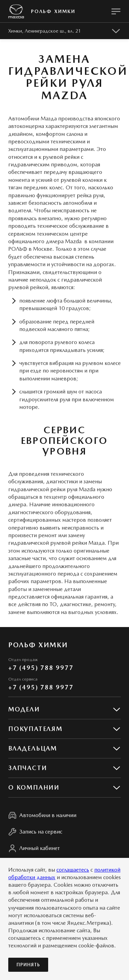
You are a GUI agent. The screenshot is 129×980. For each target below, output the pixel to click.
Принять (28, 965)
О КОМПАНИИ (34, 787)
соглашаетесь (73, 870)
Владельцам (33, 748)
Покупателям (35, 729)
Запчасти (28, 768)
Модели (24, 709)
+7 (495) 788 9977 (41, 668)
